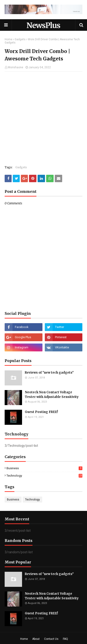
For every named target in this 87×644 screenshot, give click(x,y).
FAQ (65, 639)
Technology (44, 476)
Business (44, 468)
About (36, 639)
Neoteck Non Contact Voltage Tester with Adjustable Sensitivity (52, 395)
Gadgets (20, 39)
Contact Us (51, 639)
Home (8, 39)
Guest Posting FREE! (41, 412)
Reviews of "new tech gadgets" (49, 373)
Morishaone (16, 67)
